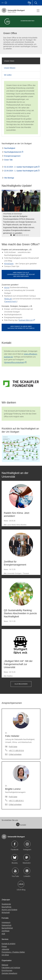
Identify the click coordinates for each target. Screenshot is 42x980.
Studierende (6, 904)
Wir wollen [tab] (8, 75)
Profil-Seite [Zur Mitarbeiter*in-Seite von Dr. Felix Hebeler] (13, 746)
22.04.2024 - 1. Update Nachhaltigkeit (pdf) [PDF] (21, 171)
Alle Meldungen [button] (21, 684)
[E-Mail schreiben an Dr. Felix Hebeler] (13, 754)
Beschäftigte (6, 907)
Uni (3, 3)
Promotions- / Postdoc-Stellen (13, 952)
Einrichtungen (7, 970)
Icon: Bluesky (15, 857)
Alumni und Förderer (9, 909)
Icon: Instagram (27, 844)
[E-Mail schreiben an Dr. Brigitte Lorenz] (13, 804)
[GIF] (21, 449)
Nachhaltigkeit (10, 148)
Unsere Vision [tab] (9, 61)
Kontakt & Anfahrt (8, 944)
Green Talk (8, 160)
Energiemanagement (12, 156)
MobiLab (8, 299)
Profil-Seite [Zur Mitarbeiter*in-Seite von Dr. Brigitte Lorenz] (13, 797)
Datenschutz (7, 925)
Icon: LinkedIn (27, 871)
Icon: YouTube (15, 871)
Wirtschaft (6, 912)
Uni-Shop (5, 955)
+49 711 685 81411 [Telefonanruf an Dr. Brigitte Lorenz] (16, 801)
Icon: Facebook (15, 844)
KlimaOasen (9, 263)
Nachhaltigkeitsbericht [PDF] (13, 152)
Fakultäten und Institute (11, 967)
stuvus (7, 287)
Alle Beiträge (9, 178)
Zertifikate (6, 931)
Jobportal (5, 949)
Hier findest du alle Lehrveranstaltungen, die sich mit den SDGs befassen (21, 274)
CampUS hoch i (11, 301)
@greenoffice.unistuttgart (14, 362)
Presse (4, 946)
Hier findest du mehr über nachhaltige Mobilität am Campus (21, 327)
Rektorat (5, 965)
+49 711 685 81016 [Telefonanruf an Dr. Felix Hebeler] (16, 750)
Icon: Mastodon (27, 857)
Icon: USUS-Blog (21, 884)
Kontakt (21, 825)
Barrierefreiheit (7, 928)
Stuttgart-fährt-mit (26, 320)
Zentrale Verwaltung (9, 973)
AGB (3, 934)
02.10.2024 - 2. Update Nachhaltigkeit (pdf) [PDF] (21, 167)
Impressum (6, 922)
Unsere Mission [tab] (10, 68)
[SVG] (21, 384)
